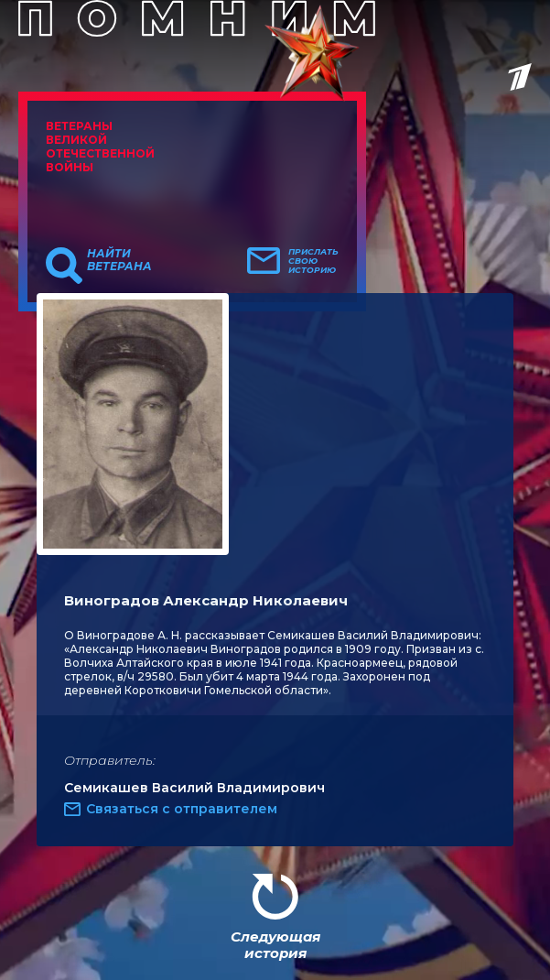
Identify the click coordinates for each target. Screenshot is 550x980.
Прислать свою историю (313, 261)
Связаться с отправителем (182, 809)
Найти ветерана (119, 260)
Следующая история (275, 945)
